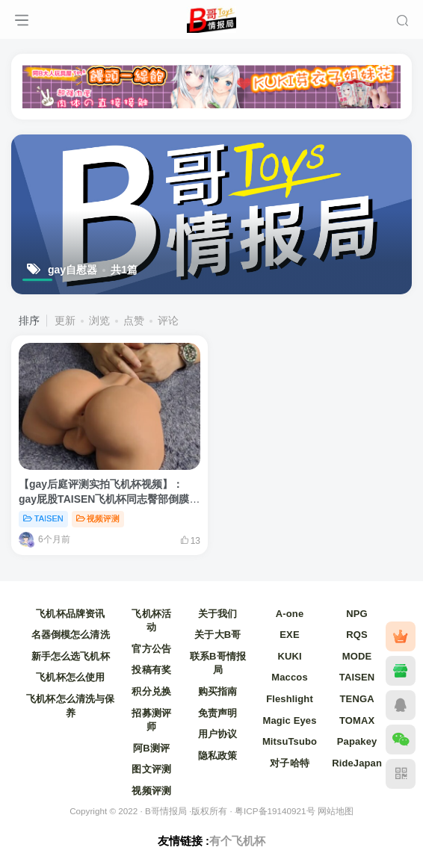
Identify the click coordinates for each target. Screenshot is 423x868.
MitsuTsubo (290, 741)
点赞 (134, 320)
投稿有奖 (151, 670)
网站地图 (336, 811)
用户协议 (218, 734)
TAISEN (43, 518)
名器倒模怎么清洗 (71, 635)
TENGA (357, 699)
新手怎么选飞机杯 (71, 656)
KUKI (289, 656)
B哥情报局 (166, 811)
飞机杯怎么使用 (70, 677)
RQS (357, 635)
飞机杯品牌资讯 (70, 614)
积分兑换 (151, 691)
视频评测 (98, 518)
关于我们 (218, 614)
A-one (290, 614)
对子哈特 (290, 763)
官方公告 (151, 649)
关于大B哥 (217, 635)
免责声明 (218, 713)
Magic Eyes (289, 720)
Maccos (289, 677)
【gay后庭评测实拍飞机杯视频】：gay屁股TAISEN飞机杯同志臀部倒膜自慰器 (109, 499)
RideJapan (357, 763)
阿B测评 (151, 748)
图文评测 (151, 769)
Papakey (357, 741)
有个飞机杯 (237, 841)
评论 (168, 320)
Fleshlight (290, 699)
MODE (357, 656)
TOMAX (357, 720)
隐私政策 (218, 756)
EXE (289, 635)
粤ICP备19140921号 (275, 811)
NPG (357, 614)
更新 (65, 320)
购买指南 (218, 691)
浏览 (99, 320)
